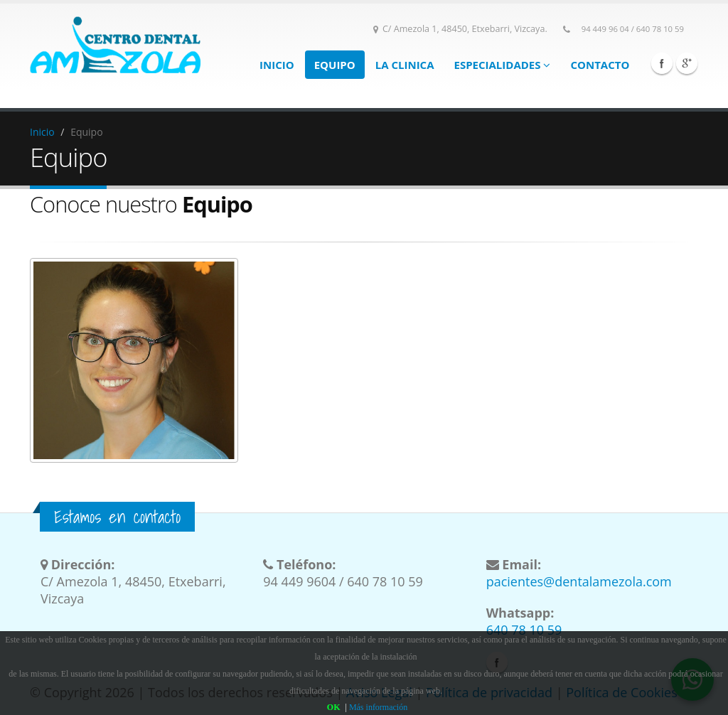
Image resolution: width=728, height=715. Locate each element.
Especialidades (503, 65)
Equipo (335, 65)
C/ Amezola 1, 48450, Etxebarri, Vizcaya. (460, 29)
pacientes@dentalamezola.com (579, 581)
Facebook (662, 63)
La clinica (405, 65)
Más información (378, 707)
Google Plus (687, 63)
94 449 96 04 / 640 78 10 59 (633, 29)
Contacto (600, 65)
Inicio (277, 65)
